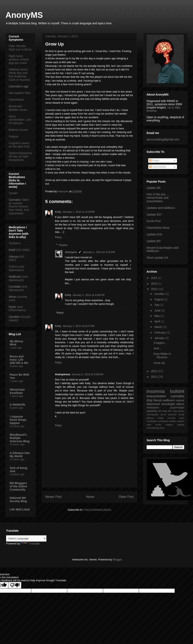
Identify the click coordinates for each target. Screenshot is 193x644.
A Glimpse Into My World (20, 455)
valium (180, 404)
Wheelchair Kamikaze (17, 391)
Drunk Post (154, 221)
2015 (155, 278)
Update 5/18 (154, 234)
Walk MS (167, 411)
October (160, 294)
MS (160, 411)
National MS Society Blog (18, 499)
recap (158, 425)
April (158, 321)
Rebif (12, 250)
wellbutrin (169, 400)
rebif (149, 425)
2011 (155, 377)
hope (182, 418)
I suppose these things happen (18, 420)
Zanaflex (14, 317)
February (160, 333)
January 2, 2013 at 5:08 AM (87, 374)
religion (169, 425)
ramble (172, 421)
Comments (158, 167)
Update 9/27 (154, 215)
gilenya (150, 418)
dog (149, 400)
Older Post (126, 497)
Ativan (13, 297)
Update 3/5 (154, 188)
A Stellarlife (18, 405)
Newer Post (53, 497)
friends (158, 400)
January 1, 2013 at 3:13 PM (78, 212)
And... (157, 348)
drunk (163, 414)
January (160, 338)
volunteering (153, 428)
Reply (58, 237)
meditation (152, 421)
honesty (171, 418)
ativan (181, 411)
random (180, 421)
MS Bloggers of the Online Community (18, 486)
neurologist (168, 404)
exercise (172, 414)
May (157, 316)
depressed (153, 404)
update (181, 425)
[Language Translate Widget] (26, 538)
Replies (63, 245)
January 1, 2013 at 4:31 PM (99, 252)
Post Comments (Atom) (97, 510)
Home (90, 497)
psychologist (177, 408)
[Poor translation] (15, 585)
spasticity (152, 411)
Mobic (12, 307)
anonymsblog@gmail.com (163, 139)
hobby (161, 418)
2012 (155, 371)
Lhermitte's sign (19, 86)
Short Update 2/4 (157, 258)
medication (153, 408)
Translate (30, 544)
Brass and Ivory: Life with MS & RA (19, 360)
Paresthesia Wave (158, 228)
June (158, 310)
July (157, 305)
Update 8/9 (154, 241)
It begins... (160, 343)
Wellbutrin (15, 277)
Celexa (13, 267)
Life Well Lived (20, 509)
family (181, 414)
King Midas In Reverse (162, 355)
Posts (154, 160)
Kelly (58, 212)
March (159, 327)
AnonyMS (24, 15)
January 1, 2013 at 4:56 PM (88, 295)
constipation (153, 414)
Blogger (117, 560)
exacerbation (156, 396)
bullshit (177, 391)
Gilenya (14, 257)
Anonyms (63, 191)
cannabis (177, 396)
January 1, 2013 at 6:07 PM (78, 326)
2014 (155, 284)
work (162, 428)
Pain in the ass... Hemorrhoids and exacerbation (157, 198)
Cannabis (15, 200)
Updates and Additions (161, 208)
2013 (155, 289)
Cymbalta (15, 287)
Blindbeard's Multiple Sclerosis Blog (20, 438)
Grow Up (159, 363)
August (159, 299)
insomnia (156, 391)
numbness (163, 421)
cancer (180, 400)
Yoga (175, 411)
